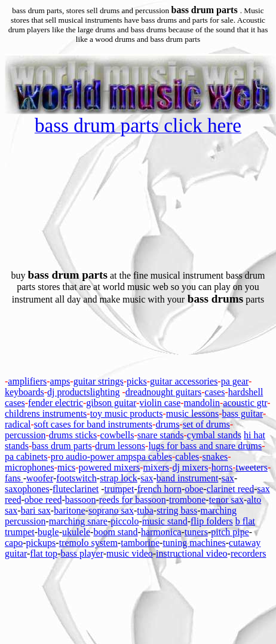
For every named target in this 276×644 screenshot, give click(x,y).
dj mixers (190, 467)
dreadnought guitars (164, 392)
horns (222, 467)
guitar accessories (184, 381)
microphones (30, 467)
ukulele (76, 532)
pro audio (69, 457)
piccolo (125, 521)
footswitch (76, 478)
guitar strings (99, 381)
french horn (160, 489)
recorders (249, 553)
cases (215, 392)
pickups (41, 543)
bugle (48, 532)
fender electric (56, 403)
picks (137, 381)
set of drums (206, 424)
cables (187, 457)
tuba (145, 510)
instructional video (192, 553)
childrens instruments (46, 413)
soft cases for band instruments (93, 424)
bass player (82, 553)
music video (130, 553)
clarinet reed (231, 489)
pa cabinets (26, 457)
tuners (196, 532)
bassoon (81, 500)
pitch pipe (230, 532)
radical (18, 424)
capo (14, 543)
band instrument (188, 478)
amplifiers (27, 381)
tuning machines (194, 543)
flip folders (212, 521)
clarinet (84, 489)
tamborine (140, 543)
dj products (69, 392)
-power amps (112, 457)
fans (13, 478)
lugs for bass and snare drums (205, 446)
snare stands (161, 435)
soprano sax (111, 510)
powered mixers (110, 467)
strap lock (119, 478)
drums (167, 424)
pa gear (235, 381)
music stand (165, 521)
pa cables (154, 457)
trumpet (119, 489)
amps (60, 381)
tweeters (252, 467)
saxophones (27, 489)
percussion (25, 435)
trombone (187, 500)
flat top (44, 553)
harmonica (161, 532)
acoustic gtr (245, 403)
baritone (69, 510)
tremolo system (88, 543)
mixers (157, 467)
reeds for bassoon (133, 500)
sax (147, 478)
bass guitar (243, 413)
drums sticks (73, 435)
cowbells (117, 435)
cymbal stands (214, 435)
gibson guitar (111, 403)
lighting (105, 392)
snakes (215, 457)
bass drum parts (62, 446)
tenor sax (226, 500)
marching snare (78, 521)
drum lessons (120, 446)
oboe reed (43, 500)
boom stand (115, 532)
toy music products (127, 413)
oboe (194, 489)
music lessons (192, 413)
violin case (160, 403)
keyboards (24, 392)
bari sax (36, 510)
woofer (40, 478)
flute (61, 489)
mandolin (202, 403)
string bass (177, 510)
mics (66, 467)
